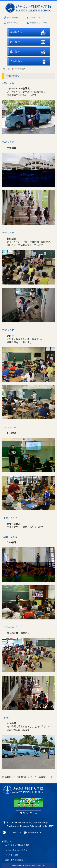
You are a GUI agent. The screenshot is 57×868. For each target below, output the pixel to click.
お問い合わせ (12, 18)
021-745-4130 (14, 832)
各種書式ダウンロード (39, 23)
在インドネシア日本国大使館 (17, 845)
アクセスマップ (36, 18)
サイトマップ (12, 23)
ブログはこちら (29, 813)
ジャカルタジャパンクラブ (16, 850)
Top (4, 69)
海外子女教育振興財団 (14, 860)
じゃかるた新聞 (12, 855)
